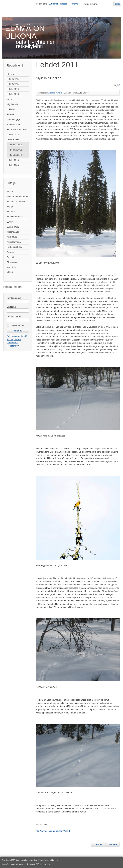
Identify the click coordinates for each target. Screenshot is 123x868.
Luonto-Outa (13, 227)
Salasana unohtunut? (17, 336)
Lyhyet (10, 222)
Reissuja (11, 257)
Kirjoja (10, 207)
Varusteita (12, 267)
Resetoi (64, 4)
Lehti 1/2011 (16, 145)
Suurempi (53, 4)
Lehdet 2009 (13, 165)
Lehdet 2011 (13, 140)
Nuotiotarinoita (14, 242)
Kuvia (10, 99)
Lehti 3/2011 (16, 155)
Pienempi (74, 4)
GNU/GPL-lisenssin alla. (41, 864)
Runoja (10, 252)
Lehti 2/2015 (13, 79)
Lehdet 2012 (13, 135)
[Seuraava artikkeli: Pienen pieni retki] (113, 844)
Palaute (10, 114)
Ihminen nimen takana (17, 197)
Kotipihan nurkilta (15, 217)
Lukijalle (11, 109)
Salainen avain (14, 316)
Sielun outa (12, 262)
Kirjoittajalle (12, 104)
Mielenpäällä (13, 232)
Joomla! (5, 864)
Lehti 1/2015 (13, 84)
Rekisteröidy (13, 346)
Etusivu (10, 74)
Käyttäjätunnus (14, 298)
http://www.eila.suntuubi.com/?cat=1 (53, 831)
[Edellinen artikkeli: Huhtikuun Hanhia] (98, 844)
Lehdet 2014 (13, 89)
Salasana (11, 307)
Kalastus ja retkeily (16, 202)
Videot (10, 272)
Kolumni (11, 212)
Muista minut (18, 325)
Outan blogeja (14, 119)
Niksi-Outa (12, 237)
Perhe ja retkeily (15, 247)
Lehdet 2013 (13, 94)
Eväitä (10, 191)
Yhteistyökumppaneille (18, 130)
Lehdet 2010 (13, 160)
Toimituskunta (13, 124)
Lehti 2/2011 (16, 150)
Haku (118, 4)
